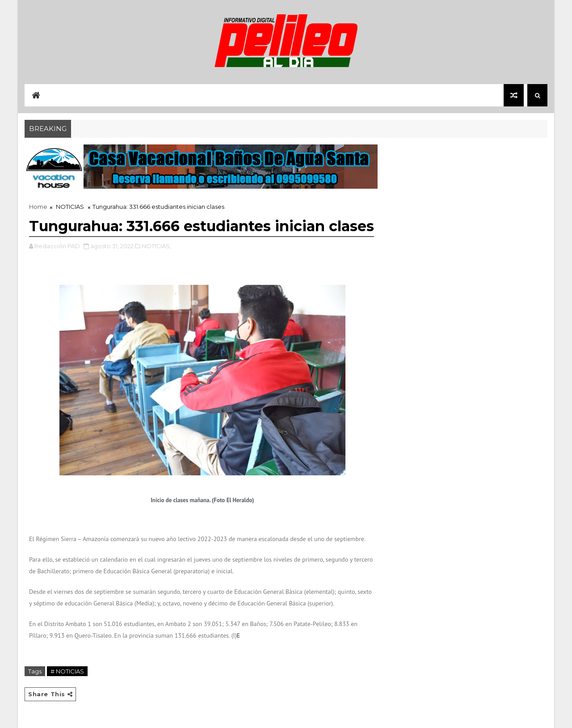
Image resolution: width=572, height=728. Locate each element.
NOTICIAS (70, 207)
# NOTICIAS (67, 671)
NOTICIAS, (156, 246)
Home (38, 207)
